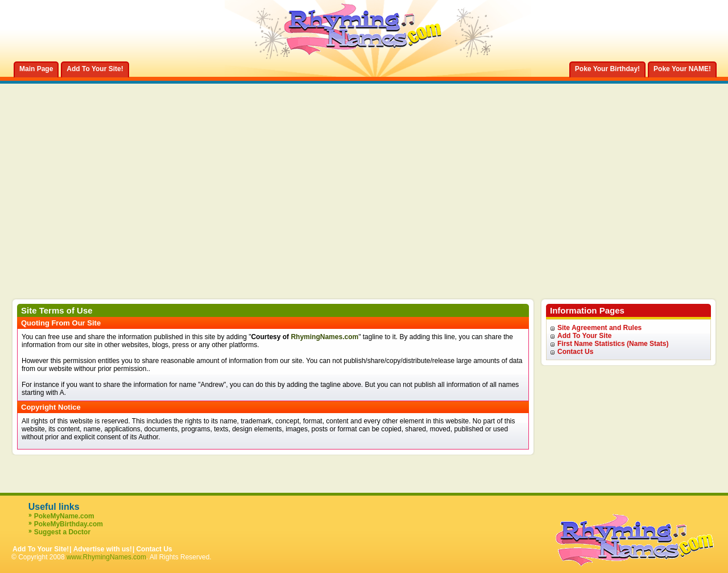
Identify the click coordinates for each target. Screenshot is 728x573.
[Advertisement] (364, 213)
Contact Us (575, 352)
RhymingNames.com (324, 337)
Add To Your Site (584, 336)
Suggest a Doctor (62, 532)
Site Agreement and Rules (599, 328)
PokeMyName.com (64, 516)
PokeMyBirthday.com (69, 524)
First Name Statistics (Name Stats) (613, 344)
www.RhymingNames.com (106, 557)
